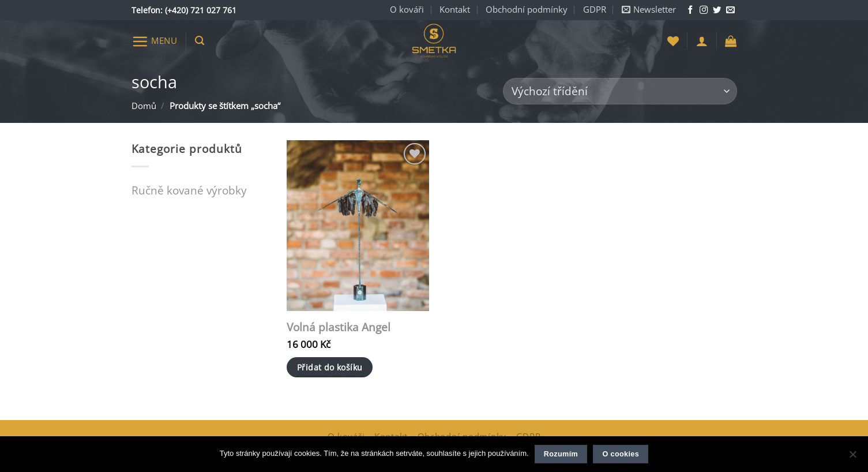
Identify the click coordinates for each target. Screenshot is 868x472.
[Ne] (852, 458)
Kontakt (455, 10)
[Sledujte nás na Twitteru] (717, 10)
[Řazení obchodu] (620, 91)
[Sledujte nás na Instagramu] (704, 10)
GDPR (595, 10)
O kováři (407, 10)
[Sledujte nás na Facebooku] (690, 10)
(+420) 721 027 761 (201, 10)
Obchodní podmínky (527, 10)
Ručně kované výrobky (189, 190)
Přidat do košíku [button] (330, 367)
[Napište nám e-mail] (730, 10)
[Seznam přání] (673, 41)
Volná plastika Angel (339, 327)
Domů (144, 106)
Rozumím (561, 454)
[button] (649, 10)
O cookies (621, 454)
